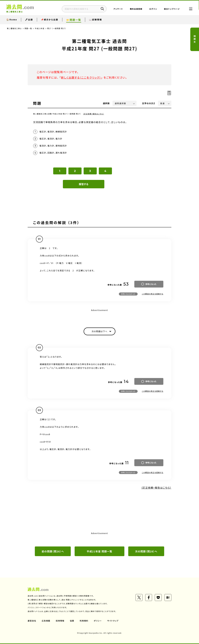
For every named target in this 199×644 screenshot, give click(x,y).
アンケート (118, 9)
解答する (84, 184)
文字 (149, 103)
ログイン (153, 9)
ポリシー (98, 621)
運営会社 (32, 621)
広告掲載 (46, 621)
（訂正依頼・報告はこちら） (94, 114)
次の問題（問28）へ (146, 551)
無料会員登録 (136, 9)
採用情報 (60, 621)
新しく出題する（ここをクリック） (81, 77)
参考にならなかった (128, 294)
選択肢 (106, 103)
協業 (72, 621)
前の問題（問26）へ (53, 551)
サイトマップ (113, 621)
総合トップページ (172, 9)
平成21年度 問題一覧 (99, 551)
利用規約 (84, 621)
